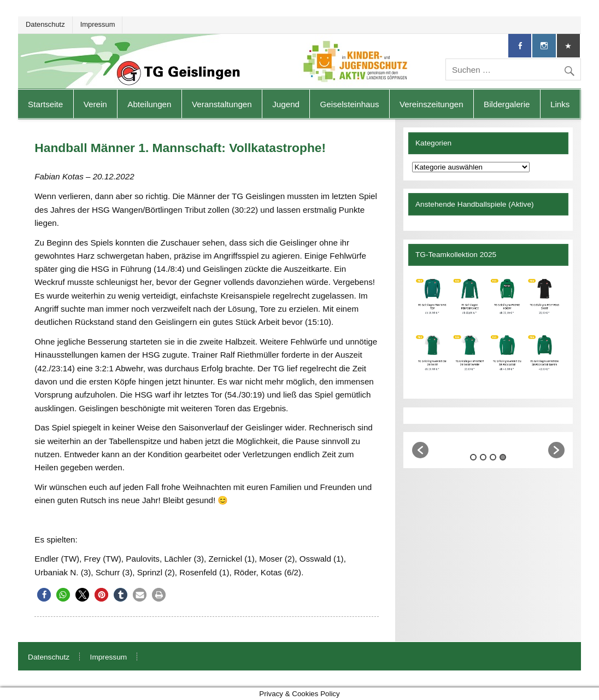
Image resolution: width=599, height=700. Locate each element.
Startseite (45, 104)
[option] (489, 445)
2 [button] (483, 457)
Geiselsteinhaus (350, 104)
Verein (95, 104)
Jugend (286, 104)
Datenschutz (45, 24)
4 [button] (503, 457)
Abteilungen (149, 104)
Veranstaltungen (222, 104)
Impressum (98, 24)
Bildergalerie (507, 104)
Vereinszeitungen (431, 104)
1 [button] (473, 457)
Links (560, 104)
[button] (44, 595)
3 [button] (493, 457)
